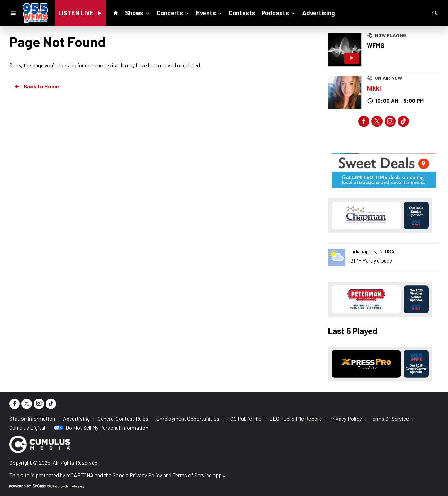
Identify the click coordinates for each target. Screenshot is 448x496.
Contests (242, 13)
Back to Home (36, 86)
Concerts (173, 12)
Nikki (374, 88)
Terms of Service (192, 475)
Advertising (318, 13)
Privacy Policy (146, 475)
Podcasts (279, 12)
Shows (138, 12)
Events (209, 12)
